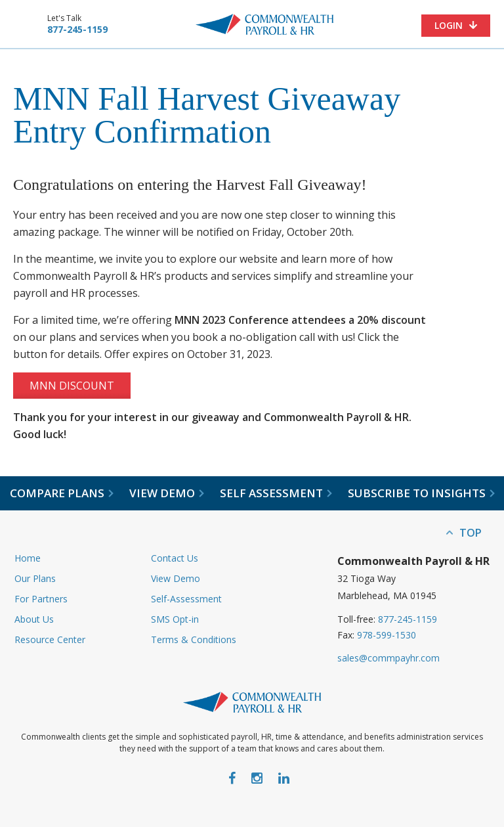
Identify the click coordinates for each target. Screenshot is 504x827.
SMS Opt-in (175, 619)
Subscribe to (421, 493)
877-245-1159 (77, 30)
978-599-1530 (387, 635)
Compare (62, 493)
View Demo (176, 578)
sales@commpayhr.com (388, 658)
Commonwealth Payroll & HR (264, 24)
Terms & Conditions (194, 639)
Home (28, 558)
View (167, 493)
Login (449, 25)
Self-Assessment (186, 599)
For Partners (41, 599)
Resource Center (50, 639)
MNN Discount (72, 386)
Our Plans (35, 578)
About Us (34, 619)
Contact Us (175, 558)
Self (276, 493)
